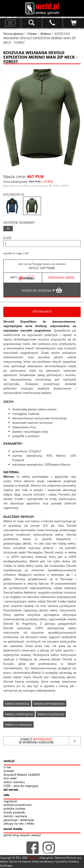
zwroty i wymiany (15, 816)
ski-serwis (11, 790)
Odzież (32, 34)
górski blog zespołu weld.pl (22, 835)
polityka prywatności (18, 805)
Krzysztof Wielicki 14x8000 (22, 775)
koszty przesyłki (14, 812)
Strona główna (13, 34)
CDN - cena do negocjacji (21, 786)
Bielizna (46, 34)
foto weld (10, 778)
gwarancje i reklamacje (19, 820)
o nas (7, 767)
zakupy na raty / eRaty (19, 824)
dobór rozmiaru (14, 782)
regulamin (10, 801)
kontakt (9, 771)
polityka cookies (14, 809)
